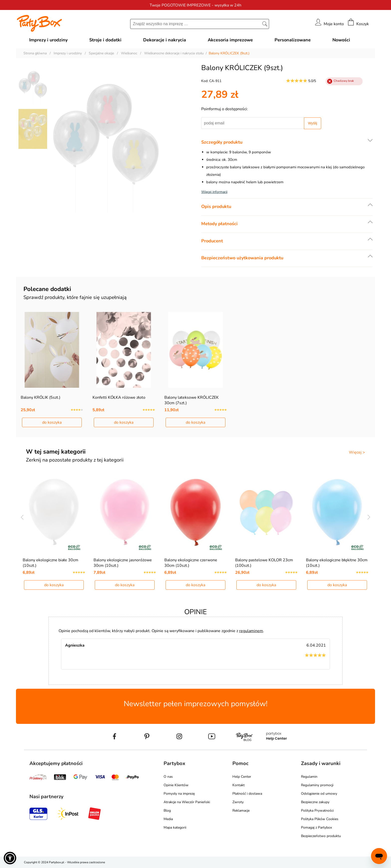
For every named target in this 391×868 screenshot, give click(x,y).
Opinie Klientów (176, 785)
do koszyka (52, 422)
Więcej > (357, 452)
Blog (167, 811)
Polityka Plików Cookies (320, 819)
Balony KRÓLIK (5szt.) (41, 397)
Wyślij (312, 123)
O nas (168, 777)
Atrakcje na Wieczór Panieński (187, 802)
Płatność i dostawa (247, 794)
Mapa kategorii (175, 827)
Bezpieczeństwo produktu (321, 836)
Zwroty (238, 802)
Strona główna (35, 53)
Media (168, 819)
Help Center (242, 777)
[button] (10, 858)
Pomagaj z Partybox (316, 827)
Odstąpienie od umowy (319, 794)
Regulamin (309, 777)
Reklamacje (241, 811)
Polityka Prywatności (317, 811)
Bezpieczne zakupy (315, 802)
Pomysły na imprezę (179, 794)
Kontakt (239, 785)
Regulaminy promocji (317, 785)
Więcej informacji (214, 192)
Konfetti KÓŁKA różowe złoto (119, 397)
